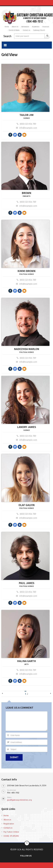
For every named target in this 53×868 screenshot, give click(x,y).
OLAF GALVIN (27, 505)
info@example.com (26, 128)
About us (7, 820)
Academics (36, 27)
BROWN (26, 193)
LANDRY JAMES (27, 427)
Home (7, 27)
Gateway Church (39, 30)
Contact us (26, 30)
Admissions (25, 27)
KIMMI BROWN (26, 271)
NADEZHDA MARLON (27, 349)
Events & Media (14, 30)
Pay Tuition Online (11, 832)
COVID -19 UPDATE (11, 836)
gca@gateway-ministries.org (19, 800)
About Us (15, 27)
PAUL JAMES (27, 583)
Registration (9, 824)
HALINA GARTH (26, 661)
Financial (46, 27)
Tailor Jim (26, 115)
